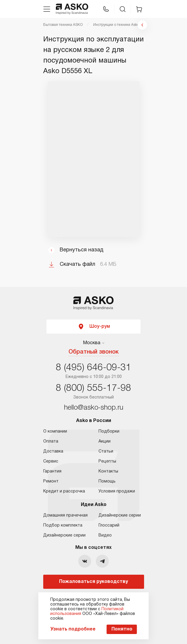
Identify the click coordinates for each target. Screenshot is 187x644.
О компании (55, 432)
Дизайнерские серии (64, 535)
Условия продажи (117, 491)
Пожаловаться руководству (93, 582)
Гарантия (52, 471)
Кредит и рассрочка (64, 491)
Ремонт (51, 481)
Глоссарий (109, 526)
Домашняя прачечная (65, 516)
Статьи (106, 452)
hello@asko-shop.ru (94, 408)
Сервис (51, 461)
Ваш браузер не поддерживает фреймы (94, 159)
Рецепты (107, 461)
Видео (105, 535)
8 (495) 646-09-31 (93, 368)
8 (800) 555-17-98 (93, 388)
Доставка (53, 452)
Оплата (51, 442)
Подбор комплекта (63, 526)
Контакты (108, 471)
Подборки (109, 432)
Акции (105, 442)
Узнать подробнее (73, 629)
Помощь (107, 481)
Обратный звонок (94, 352)
